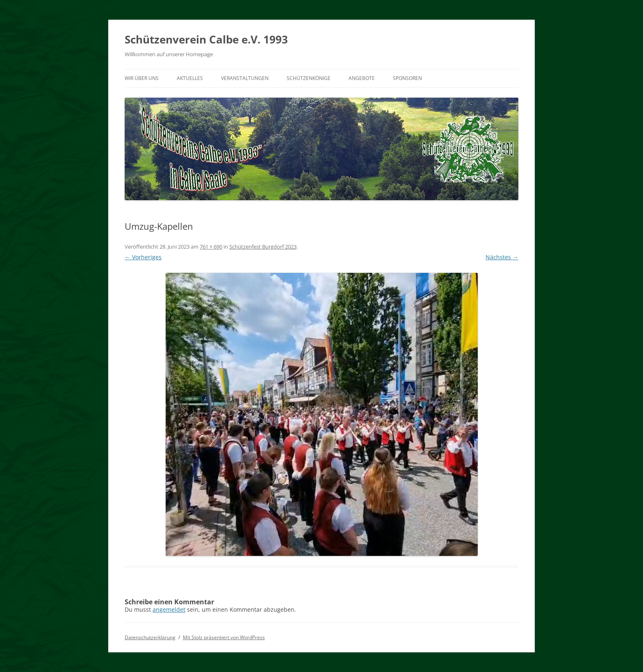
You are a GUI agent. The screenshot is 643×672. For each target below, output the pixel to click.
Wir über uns (142, 78)
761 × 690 (211, 247)
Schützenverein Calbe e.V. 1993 (206, 39)
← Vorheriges (143, 257)
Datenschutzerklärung (150, 637)
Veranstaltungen (245, 78)
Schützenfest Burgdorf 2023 (263, 247)
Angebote (362, 78)
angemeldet (169, 609)
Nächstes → (502, 257)
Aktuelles (190, 78)
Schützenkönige (309, 78)
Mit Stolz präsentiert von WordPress (224, 637)
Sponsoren (407, 78)
